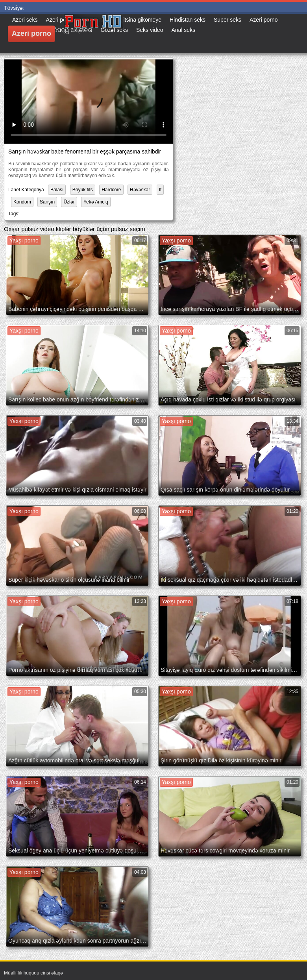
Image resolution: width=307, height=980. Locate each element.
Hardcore (111, 190)
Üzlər (69, 202)
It (160, 190)
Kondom (22, 202)
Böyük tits (83, 190)
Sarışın (47, 202)
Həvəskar (140, 190)
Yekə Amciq (96, 202)
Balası (57, 190)
